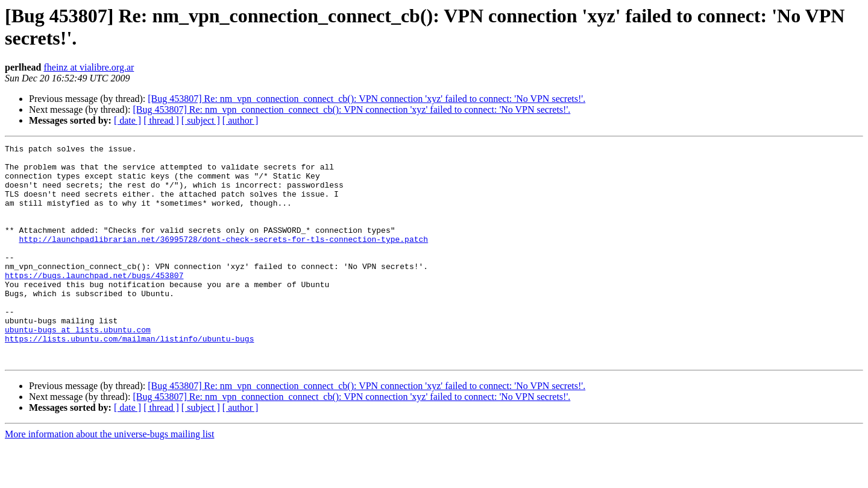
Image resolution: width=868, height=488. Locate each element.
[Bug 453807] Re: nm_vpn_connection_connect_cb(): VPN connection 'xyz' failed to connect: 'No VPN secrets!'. (366, 99)
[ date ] (127, 120)
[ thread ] (161, 120)
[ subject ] (201, 120)
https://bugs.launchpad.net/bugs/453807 (94, 302)
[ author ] (241, 120)
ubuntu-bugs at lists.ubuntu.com (78, 367)
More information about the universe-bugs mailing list (110, 477)
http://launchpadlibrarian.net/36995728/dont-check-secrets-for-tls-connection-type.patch (223, 259)
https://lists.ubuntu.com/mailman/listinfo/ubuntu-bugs (129, 378)
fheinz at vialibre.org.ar (89, 67)
